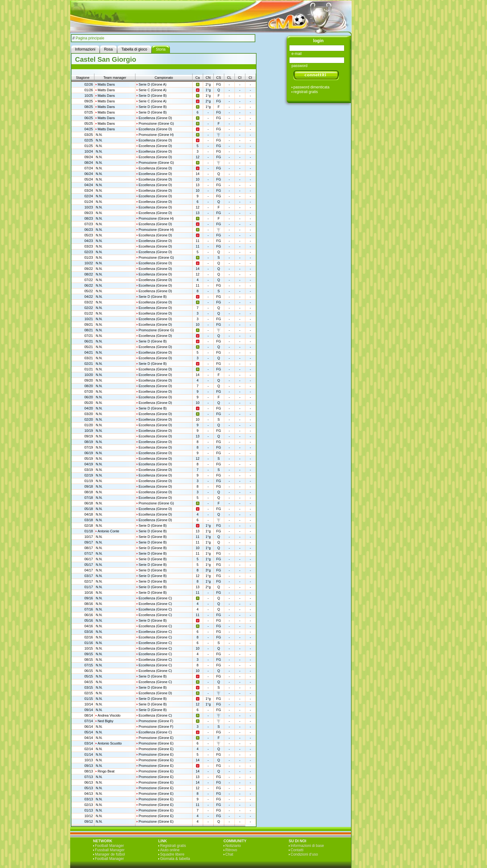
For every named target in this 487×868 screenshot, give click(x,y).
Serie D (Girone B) (152, 96)
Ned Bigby (105, 721)
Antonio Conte (108, 531)
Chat (229, 854)
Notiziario (233, 846)
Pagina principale (90, 38)
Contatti (297, 850)
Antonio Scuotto (110, 743)
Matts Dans (106, 84)
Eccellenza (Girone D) (155, 118)
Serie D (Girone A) (152, 84)
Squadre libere (172, 854)
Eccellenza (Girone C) (155, 598)
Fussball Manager (110, 850)
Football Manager (109, 846)
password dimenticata (312, 87)
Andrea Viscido (109, 715)
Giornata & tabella (175, 859)
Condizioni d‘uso (304, 854)
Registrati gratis (173, 846)
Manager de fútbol (110, 854)
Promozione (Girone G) (156, 123)
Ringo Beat (106, 771)
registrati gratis (306, 92)
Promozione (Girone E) (156, 738)
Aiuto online (170, 850)
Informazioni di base (307, 846)
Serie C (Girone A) (152, 90)
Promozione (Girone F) (156, 721)
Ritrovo (231, 850)
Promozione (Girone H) (156, 135)
